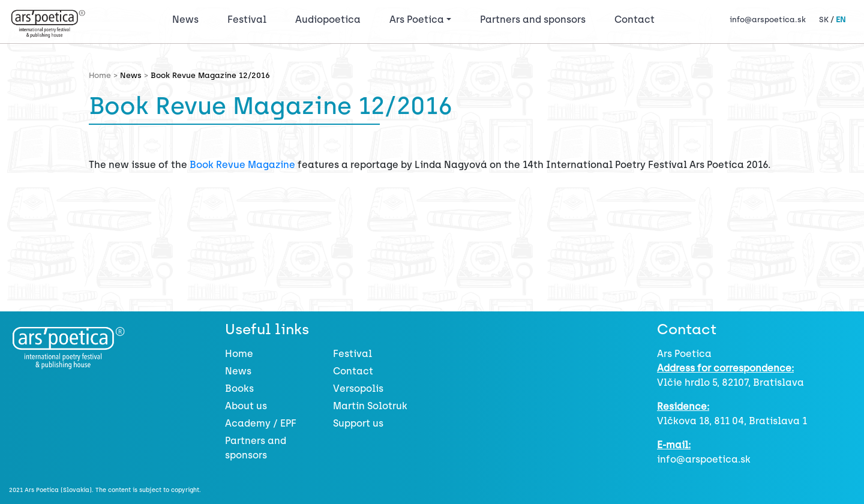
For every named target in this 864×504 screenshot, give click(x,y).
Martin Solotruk (370, 406)
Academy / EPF (261, 423)
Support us (358, 423)
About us (246, 406)
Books (239, 388)
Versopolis (358, 388)
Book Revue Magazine (242, 165)
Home (239, 354)
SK (824, 19)
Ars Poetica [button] (417, 19)
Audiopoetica (328, 19)
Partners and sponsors (533, 19)
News (185, 19)
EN (841, 19)
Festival (249, 19)
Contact (634, 19)
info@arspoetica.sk (768, 19)
